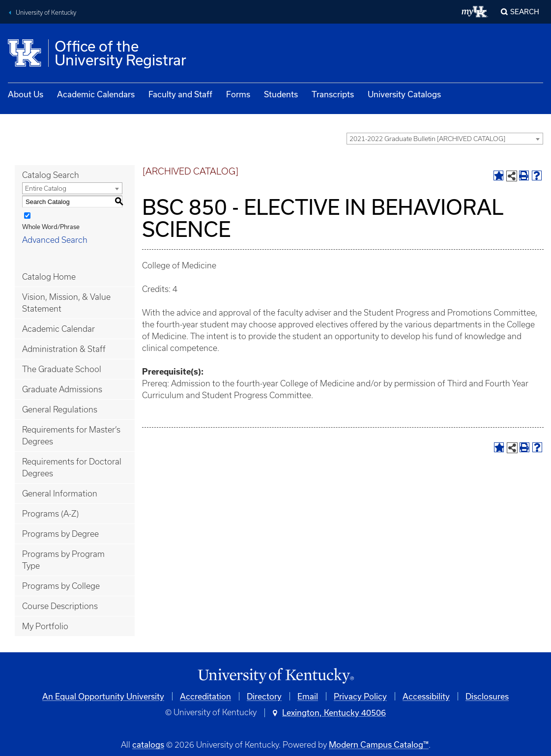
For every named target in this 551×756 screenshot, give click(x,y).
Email (308, 696)
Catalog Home (49, 277)
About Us (26, 94)
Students (281, 94)
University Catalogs (404, 94)
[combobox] (445, 139)
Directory (264, 696)
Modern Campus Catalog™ (379, 744)
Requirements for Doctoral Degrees (72, 467)
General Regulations (60, 409)
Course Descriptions (60, 606)
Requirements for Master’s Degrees (71, 436)
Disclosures (487, 696)
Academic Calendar (58, 329)
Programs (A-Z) (50, 514)
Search (525, 12)
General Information (60, 494)
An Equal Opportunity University (103, 696)
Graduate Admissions (62, 389)
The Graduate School (62, 369)
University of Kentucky (46, 13)
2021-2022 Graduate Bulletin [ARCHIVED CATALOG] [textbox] (427, 139)
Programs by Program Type (63, 560)
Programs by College (61, 586)
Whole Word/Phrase (51, 227)
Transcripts (333, 94)
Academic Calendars (96, 94)
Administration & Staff (64, 349)
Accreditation (205, 696)
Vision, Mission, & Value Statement (66, 303)
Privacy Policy (360, 696)
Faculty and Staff (180, 94)
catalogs (148, 744)
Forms (238, 94)
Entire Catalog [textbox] (46, 189)
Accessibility (426, 696)
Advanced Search (55, 240)
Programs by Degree (60, 534)
